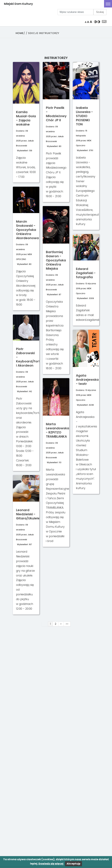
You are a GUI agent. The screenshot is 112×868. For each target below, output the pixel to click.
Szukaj (100, 12)
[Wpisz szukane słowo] (75, 12)
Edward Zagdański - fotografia (86, 273)
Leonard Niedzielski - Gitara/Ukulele (28, 514)
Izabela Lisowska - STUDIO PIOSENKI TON (84, 116)
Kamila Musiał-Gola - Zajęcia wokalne (26, 118)
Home (20, 33)
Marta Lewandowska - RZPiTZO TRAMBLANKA (58, 430)
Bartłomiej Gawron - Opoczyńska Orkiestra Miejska (56, 260)
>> (67, 624)
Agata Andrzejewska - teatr (87, 380)
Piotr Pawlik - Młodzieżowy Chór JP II (56, 114)
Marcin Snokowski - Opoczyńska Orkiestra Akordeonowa (27, 230)
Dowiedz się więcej (51, 864)
